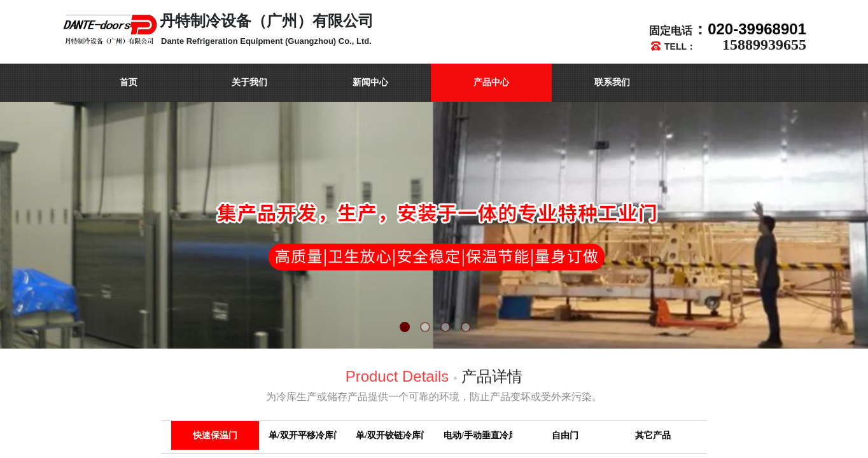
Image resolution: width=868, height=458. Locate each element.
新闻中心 (370, 82)
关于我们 (249, 82)
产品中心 (491, 82)
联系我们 (612, 82)
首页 (129, 82)
